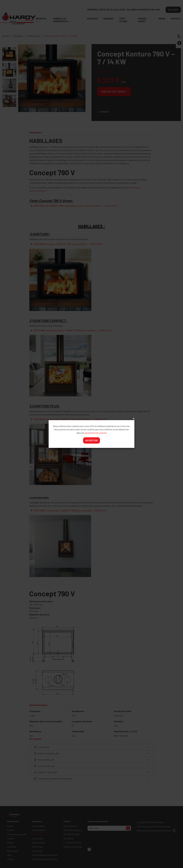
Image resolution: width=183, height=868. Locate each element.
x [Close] (133, 419)
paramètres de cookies (96, 433)
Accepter (91, 440)
